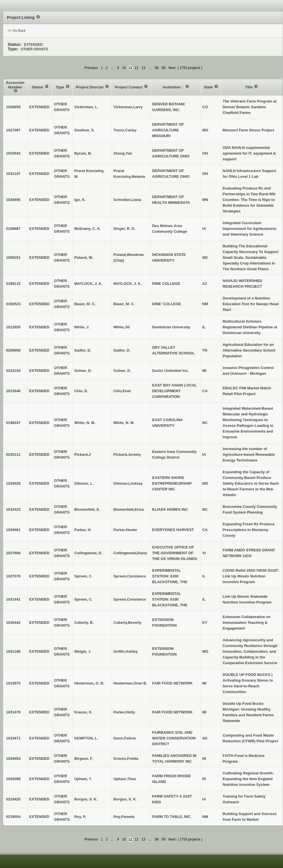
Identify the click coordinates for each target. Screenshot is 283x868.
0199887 (13, 229)
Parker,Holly (124, 712)
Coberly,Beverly (127, 623)
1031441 (13, 599)
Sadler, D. (122, 350)
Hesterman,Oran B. (130, 683)
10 (124, 68)
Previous (91, 68)
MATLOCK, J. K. (128, 284)
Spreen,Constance (130, 576)
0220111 (13, 454)
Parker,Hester (125, 530)
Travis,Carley (125, 130)
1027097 (13, 130)
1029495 (13, 200)
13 (143, 68)
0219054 (13, 817)
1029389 (13, 779)
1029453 (13, 758)
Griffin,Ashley (126, 651)
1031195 (13, 651)
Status (38, 87)
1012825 (13, 327)
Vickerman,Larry (128, 107)
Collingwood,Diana (130, 553)
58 (157, 68)
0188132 (13, 284)
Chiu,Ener (122, 391)
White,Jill (122, 327)
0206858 (13, 350)
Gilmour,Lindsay (128, 483)
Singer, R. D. (124, 229)
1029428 (13, 483)
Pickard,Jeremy (127, 454)
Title (249, 87)
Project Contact (129, 87)
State (209, 87)
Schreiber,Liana (127, 200)
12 (136, 68)
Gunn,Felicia (125, 738)
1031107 (13, 174)
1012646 (13, 391)
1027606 (13, 553)
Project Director (90, 87)
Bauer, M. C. (124, 304)
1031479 (13, 712)
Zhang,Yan (123, 153)
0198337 (13, 423)
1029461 (13, 530)
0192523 (13, 304)
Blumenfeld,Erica (129, 509)
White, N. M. (124, 423)
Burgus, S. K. (125, 799)
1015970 (13, 683)
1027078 (13, 576)
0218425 (13, 799)
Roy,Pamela (124, 817)
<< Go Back (17, 31)
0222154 (13, 371)
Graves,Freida (126, 758)
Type (60, 87)
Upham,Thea (125, 779)
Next (172, 68)
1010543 (13, 153)
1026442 (13, 623)
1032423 (13, 509)
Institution (172, 87)
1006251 (13, 258)
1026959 (13, 107)
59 (163, 68)
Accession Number (15, 85)
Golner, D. (122, 371)
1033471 (13, 738)
